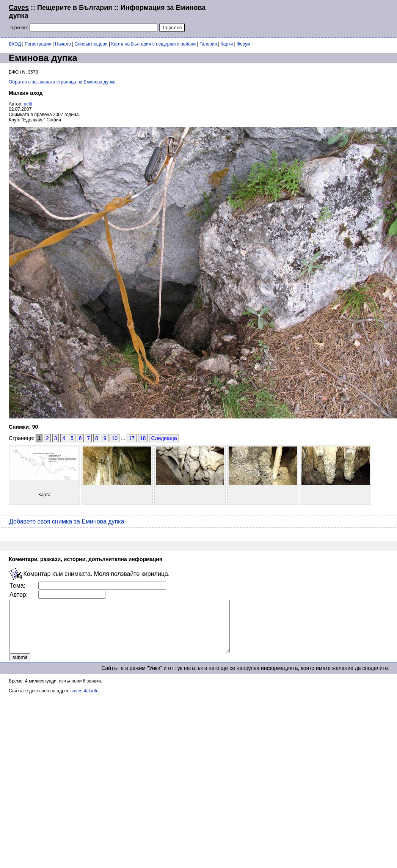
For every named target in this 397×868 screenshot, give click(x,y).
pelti (28, 104)
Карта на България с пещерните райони (153, 44)
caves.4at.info (85, 701)
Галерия (208, 44)
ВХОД (15, 44)
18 (143, 438)
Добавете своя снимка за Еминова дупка (67, 521)
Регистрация (38, 44)
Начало (63, 44)
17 (132, 438)
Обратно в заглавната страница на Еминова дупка (62, 82)
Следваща (164, 438)
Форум (243, 44)
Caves (19, 8)
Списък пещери (91, 44)
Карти (227, 44)
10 (115, 438)
